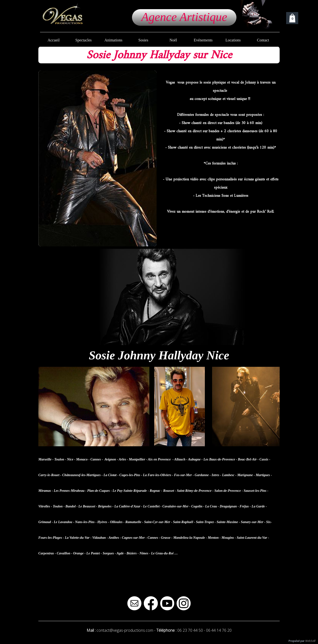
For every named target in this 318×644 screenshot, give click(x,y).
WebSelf (310, 641)
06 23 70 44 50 (190, 630)
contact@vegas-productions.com (125, 630)
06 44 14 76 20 (219, 630)
